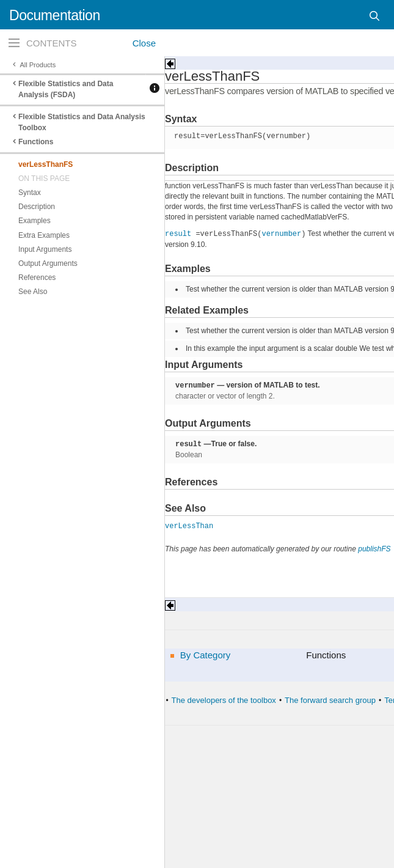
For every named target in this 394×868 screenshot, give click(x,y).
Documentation (55, 15)
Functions (36, 142)
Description (37, 207)
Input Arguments (45, 249)
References (37, 278)
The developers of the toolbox (224, 700)
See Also (33, 292)
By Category (206, 655)
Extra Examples (44, 235)
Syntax (30, 193)
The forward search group (330, 700)
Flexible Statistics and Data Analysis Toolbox (82, 122)
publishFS (374, 549)
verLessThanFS (46, 164)
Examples (35, 221)
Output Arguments (48, 263)
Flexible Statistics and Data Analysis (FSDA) (66, 89)
